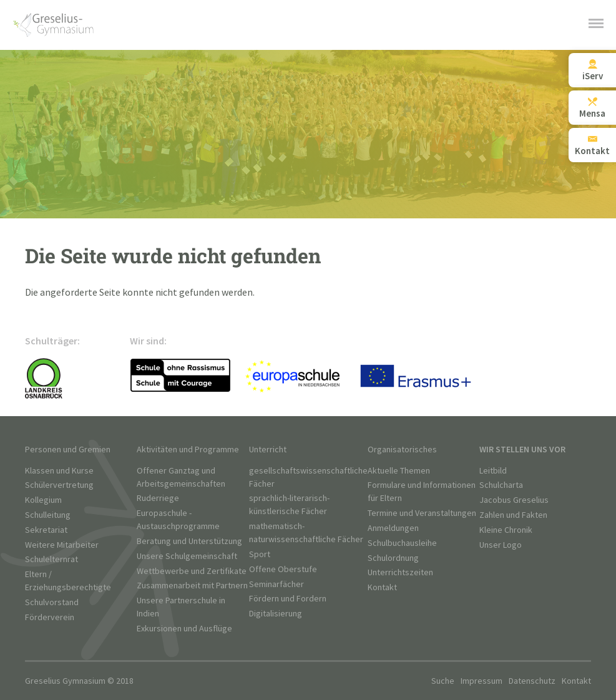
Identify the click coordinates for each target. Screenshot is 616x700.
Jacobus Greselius (514, 500)
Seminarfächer (276, 584)
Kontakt (382, 587)
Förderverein (50, 617)
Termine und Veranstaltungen (422, 513)
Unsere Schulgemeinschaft (187, 556)
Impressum (482, 681)
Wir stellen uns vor (522, 450)
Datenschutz (532, 681)
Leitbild (493, 471)
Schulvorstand (52, 602)
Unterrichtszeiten (400, 572)
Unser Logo (501, 545)
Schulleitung (48, 515)
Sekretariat (46, 530)
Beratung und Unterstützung (189, 541)
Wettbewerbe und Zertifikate (192, 571)
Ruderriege (158, 498)
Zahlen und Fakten (513, 515)
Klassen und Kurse (59, 471)
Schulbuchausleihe (402, 543)
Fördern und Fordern (288, 599)
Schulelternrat (51, 559)
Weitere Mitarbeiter (62, 545)
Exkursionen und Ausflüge (184, 629)
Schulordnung (393, 558)
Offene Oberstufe (283, 569)
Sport (260, 554)
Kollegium (43, 500)
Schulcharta (501, 485)
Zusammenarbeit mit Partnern (192, 586)
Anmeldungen (393, 528)
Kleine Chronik (506, 530)
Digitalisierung (276, 614)
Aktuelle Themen (399, 471)
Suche (443, 681)
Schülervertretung (59, 485)
